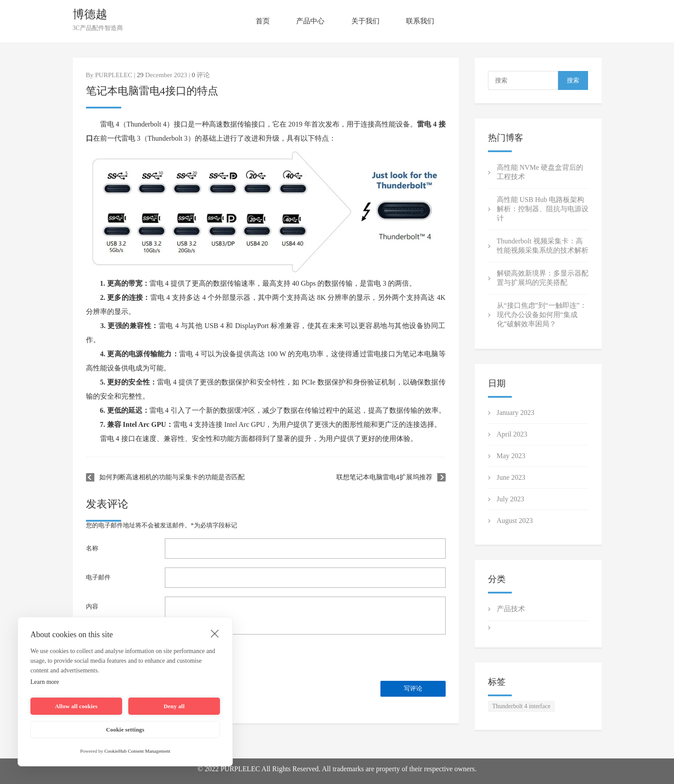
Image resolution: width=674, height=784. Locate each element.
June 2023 (511, 477)
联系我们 (420, 21)
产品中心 (310, 21)
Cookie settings (125, 730)
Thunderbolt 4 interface (521, 706)
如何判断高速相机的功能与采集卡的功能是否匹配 (172, 477)
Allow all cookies (76, 706)
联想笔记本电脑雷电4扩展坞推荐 (384, 477)
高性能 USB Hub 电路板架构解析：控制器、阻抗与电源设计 (543, 209)
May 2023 (511, 456)
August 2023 (515, 521)
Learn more (45, 682)
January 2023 (516, 413)
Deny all (174, 706)
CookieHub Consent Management (138, 751)
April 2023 (512, 434)
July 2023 (511, 499)
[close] (215, 633)
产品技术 (511, 609)
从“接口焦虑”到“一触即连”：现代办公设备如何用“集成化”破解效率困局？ (542, 315)
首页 (263, 21)
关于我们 (365, 21)
